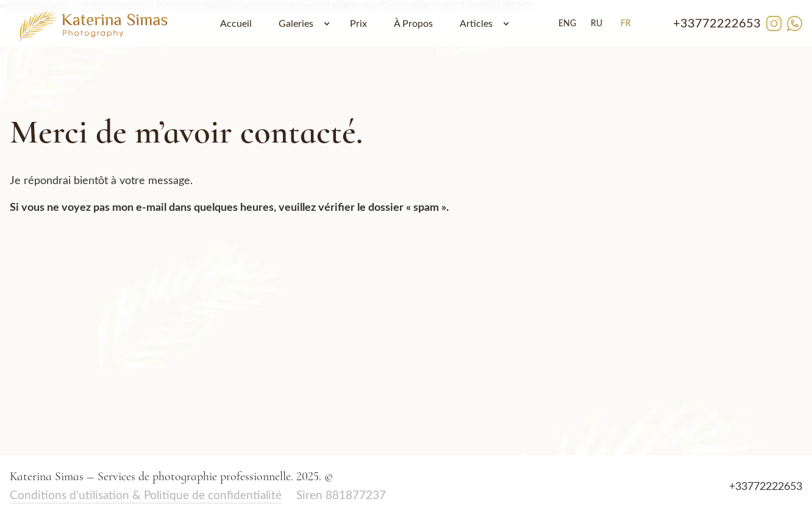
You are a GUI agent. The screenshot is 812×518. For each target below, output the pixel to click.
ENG (567, 24)
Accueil (236, 24)
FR (626, 24)
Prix (358, 24)
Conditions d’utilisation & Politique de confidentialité (146, 496)
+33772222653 (717, 24)
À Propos (413, 24)
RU (597, 24)
